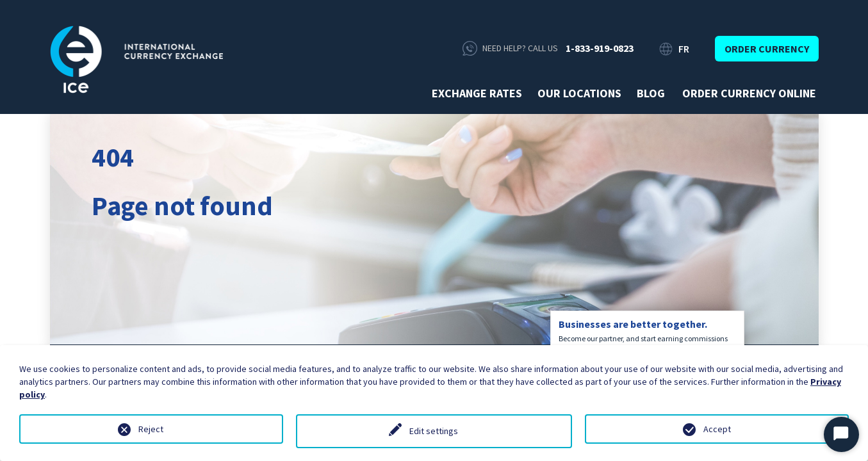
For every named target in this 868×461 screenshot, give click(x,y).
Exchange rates (477, 93)
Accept (717, 429)
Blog (651, 93)
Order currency (767, 49)
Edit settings (434, 431)
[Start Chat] (841, 434)
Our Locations (579, 93)
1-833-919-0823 (600, 48)
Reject (151, 429)
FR (684, 49)
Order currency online (749, 93)
